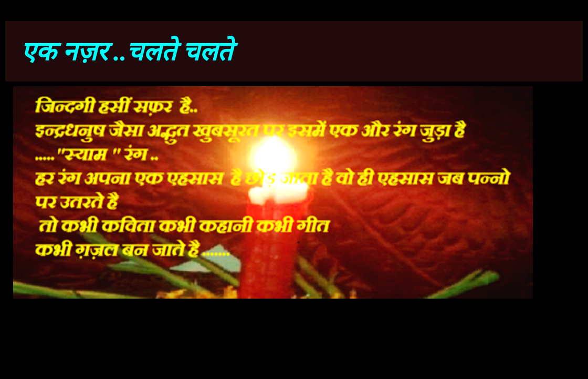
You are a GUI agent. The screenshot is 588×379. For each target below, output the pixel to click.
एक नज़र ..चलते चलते (127, 52)
